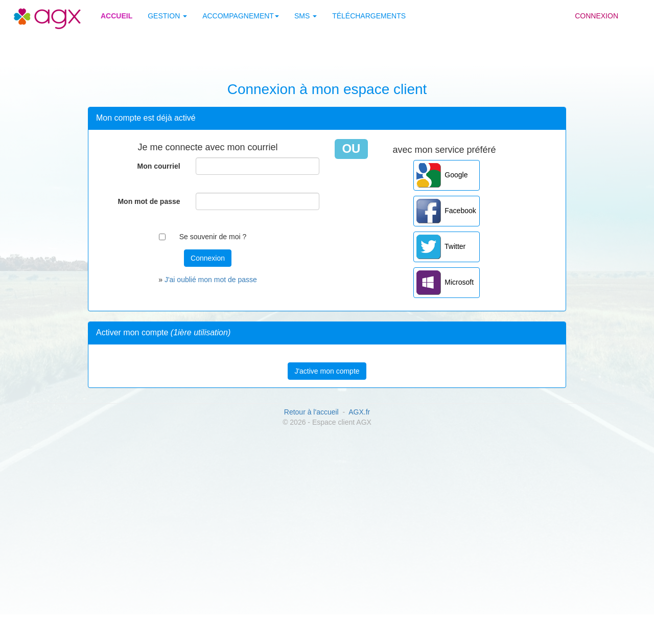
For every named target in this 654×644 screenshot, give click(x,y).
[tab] (327, 119)
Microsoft (445, 283)
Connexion (597, 16)
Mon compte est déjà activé (146, 118)
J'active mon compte (327, 371)
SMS (306, 16)
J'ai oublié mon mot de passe (211, 280)
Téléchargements (369, 16)
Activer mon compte (163, 332)
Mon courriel (159, 166)
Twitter (441, 247)
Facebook (446, 211)
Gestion (167, 16)
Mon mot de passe (149, 201)
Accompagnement (241, 16)
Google (442, 175)
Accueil (116, 16)
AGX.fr (359, 412)
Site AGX (30, 11)
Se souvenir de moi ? (213, 237)
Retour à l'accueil (311, 412)
